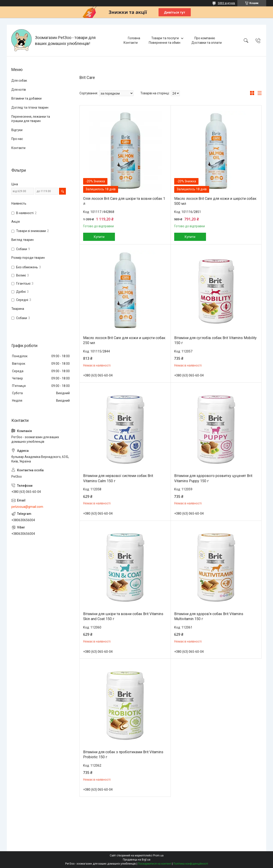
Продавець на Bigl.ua (137, 860)
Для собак (19, 81)
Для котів (19, 90)
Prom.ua (158, 856)
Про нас (17, 139)
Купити (99, 237)
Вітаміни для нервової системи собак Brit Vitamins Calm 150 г (118, 478)
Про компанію (205, 38)
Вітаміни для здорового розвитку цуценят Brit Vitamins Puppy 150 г (213, 478)
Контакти (131, 43)
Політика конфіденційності (191, 864)
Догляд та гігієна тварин (30, 108)
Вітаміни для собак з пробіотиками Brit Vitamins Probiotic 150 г (123, 754)
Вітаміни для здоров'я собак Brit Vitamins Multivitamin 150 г (209, 616)
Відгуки (17, 130)
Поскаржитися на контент (155, 864)
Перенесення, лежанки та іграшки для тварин (31, 119)
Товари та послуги (165, 38)
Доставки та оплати (207, 43)
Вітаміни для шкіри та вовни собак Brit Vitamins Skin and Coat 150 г (123, 616)
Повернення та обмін (165, 43)
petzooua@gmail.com (27, 507)
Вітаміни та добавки (26, 98)
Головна (134, 38)
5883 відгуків (226, 3)
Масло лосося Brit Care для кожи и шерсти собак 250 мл (124, 340)
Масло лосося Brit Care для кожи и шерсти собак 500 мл (215, 201)
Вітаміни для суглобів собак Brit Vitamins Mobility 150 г (215, 340)
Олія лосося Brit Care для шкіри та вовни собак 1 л (124, 201)
